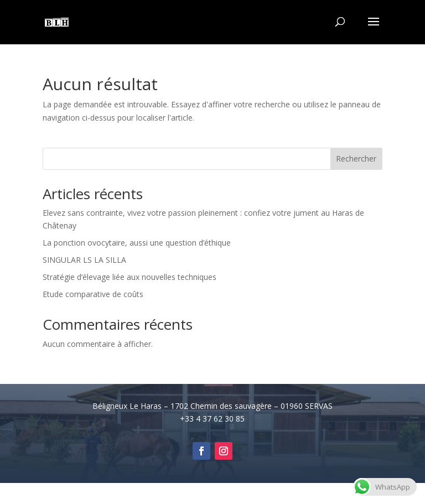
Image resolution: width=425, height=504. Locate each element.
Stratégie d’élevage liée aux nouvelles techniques (129, 277)
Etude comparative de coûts (93, 294)
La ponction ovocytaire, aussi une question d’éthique (137, 243)
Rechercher (356, 159)
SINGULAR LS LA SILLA (84, 260)
